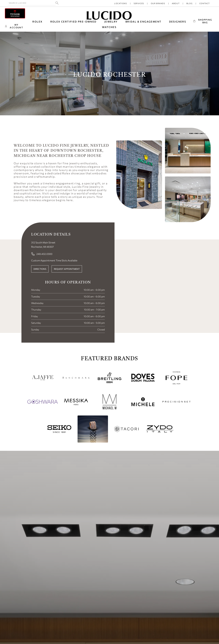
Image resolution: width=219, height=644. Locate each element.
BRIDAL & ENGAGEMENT (143, 22)
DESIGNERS (178, 22)
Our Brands (158, 3)
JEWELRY (111, 22)
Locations (121, 3)
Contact (205, 3)
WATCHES (109, 27)
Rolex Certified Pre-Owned (73, 22)
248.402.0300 (42, 254)
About (176, 3)
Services (139, 3)
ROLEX (37, 22)
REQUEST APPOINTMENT (67, 269)
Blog (189, 3)
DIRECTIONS (40, 269)
